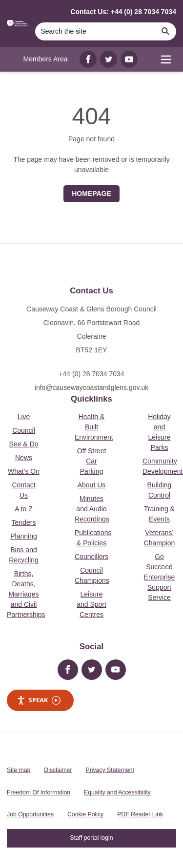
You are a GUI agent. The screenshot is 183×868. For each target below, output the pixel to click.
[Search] (95, 31)
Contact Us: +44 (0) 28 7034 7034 (123, 12)
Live (24, 417)
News (24, 458)
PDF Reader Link (140, 814)
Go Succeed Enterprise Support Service (160, 577)
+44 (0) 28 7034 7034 (91, 374)
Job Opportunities (30, 814)
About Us (92, 485)
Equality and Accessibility (117, 792)
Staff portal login (91, 838)
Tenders (24, 522)
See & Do (24, 444)
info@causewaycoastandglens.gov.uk (91, 387)
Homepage (91, 193)
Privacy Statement (110, 770)
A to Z (24, 509)
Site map (19, 770)
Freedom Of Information (39, 792)
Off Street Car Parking (92, 461)
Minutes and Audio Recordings (92, 509)
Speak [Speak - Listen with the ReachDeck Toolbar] (39, 700)
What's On (24, 471)
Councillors (91, 557)
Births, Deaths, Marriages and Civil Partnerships (26, 594)
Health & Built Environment (94, 427)
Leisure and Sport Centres (91, 604)
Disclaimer (58, 770)
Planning (24, 536)
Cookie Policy (85, 814)
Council (24, 430)
